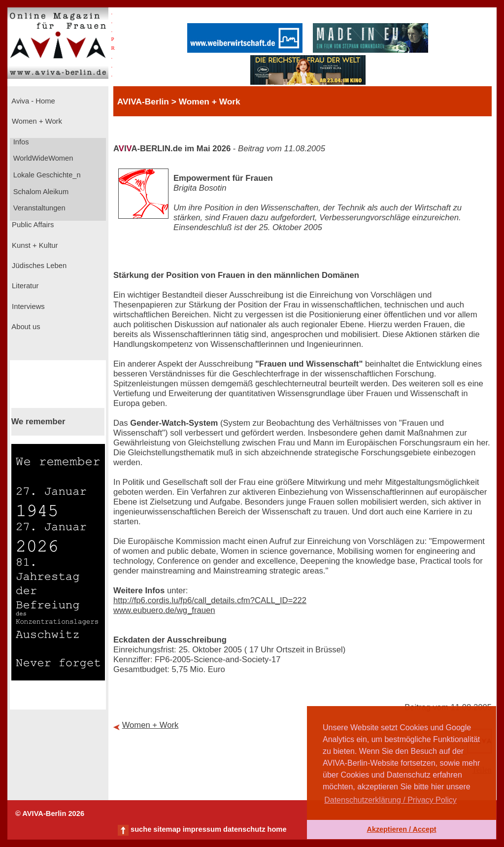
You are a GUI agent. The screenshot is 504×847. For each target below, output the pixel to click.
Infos (20, 142)
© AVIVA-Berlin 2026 (50, 813)
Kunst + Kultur (34, 245)
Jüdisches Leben (38, 266)
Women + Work (36, 121)
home (277, 829)
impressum (202, 829)
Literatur (24, 286)
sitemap (167, 829)
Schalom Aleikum (40, 192)
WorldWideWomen (42, 158)
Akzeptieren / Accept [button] (401, 829)
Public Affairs (32, 225)
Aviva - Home (33, 101)
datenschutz (244, 829)
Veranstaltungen (38, 208)
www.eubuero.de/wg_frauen (164, 610)
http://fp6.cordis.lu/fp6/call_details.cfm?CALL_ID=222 (210, 600)
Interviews (27, 306)
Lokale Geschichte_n (46, 175)
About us (25, 327)
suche (141, 829)
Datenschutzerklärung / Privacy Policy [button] (390, 800)
